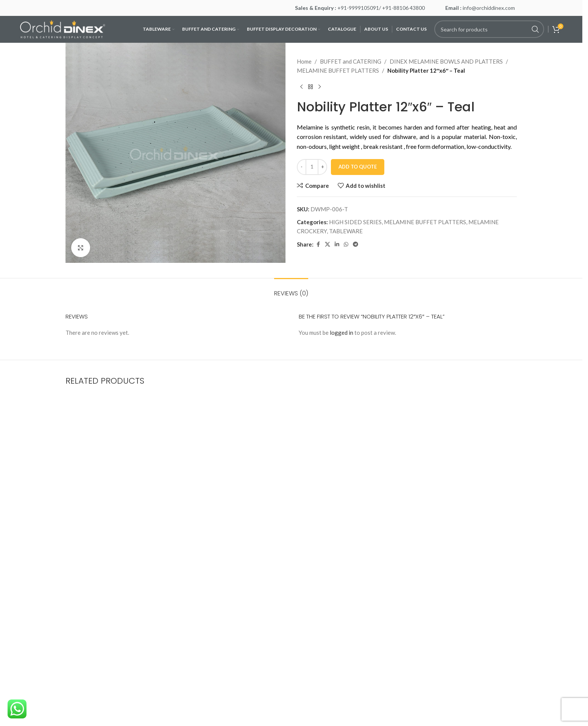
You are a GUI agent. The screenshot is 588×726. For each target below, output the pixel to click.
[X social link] (328, 244)
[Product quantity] (312, 167)
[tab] (291, 290)
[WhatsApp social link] (346, 244)
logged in (342, 333)
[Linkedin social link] (337, 244)
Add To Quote (358, 167)
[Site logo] (63, 28)
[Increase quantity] (322, 167)
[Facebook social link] (318, 244)
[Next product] (320, 87)
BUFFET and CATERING (351, 61)
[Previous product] (301, 87)
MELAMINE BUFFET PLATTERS (338, 70)
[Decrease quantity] (302, 167)
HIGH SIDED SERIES (355, 222)
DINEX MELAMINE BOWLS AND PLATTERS (446, 61)
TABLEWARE (346, 231)
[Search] (489, 29)
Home (304, 61)
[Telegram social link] (356, 244)
